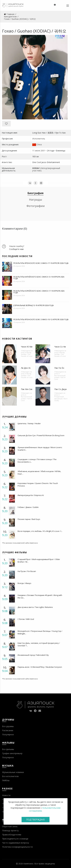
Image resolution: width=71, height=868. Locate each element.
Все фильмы (8, 749)
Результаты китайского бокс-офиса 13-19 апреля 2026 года (39, 278)
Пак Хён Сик (27, 389)
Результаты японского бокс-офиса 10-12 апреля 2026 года (41, 319)
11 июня (36, 151)
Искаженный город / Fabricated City (33, 655)
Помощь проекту (10, 830)
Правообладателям (12, 835)
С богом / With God (26, 619)
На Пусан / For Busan (27, 571)
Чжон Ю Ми (27, 347)
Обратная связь (10, 826)
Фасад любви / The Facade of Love (27, 354)
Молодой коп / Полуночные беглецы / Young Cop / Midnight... (40, 632)
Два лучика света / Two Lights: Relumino (35, 607)
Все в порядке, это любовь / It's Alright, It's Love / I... (40, 531)
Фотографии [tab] (36, 206)
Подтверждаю (35, 820)
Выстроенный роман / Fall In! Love (60, 377)
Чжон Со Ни (60, 347)
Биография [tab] (35, 193)
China (39, 145)
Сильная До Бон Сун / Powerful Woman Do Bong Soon (41, 435)
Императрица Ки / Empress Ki (31, 495)
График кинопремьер (12, 753)
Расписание (8, 730)
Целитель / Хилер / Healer (29, 423)
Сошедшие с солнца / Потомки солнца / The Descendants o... (37, 461)
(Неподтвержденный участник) (46, 169)
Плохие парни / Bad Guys (29, 519)
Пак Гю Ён (59, 368)
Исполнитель (39, 139)
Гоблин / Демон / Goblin (28, 507)
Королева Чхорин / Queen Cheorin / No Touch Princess (38, 485)
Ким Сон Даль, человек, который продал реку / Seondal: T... (39, 644)
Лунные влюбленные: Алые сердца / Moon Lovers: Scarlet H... (40, 449)
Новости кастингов (17, 339)
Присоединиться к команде (15, 839)
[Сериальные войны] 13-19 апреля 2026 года (34, 305)
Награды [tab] (36, 200)
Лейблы (6, 780)
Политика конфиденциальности (17, 847)
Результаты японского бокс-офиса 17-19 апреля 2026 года (41, 263)
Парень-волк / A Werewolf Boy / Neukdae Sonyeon (40, 667)
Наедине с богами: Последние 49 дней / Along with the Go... (40, 596)
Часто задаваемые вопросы (16, 843)
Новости (6, 795)
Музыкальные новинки (13, 772)
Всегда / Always (24, 583)
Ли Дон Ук (26, 368)
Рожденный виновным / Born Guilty (61, 398)
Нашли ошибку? (17, 246)
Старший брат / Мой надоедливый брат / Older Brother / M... (39, 561)
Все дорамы (8, 726)
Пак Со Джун (61, 389)
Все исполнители (10, 776)
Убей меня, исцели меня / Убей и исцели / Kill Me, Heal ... (39, 473)
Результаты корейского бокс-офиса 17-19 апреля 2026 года (39, 292)
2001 (43, 151)
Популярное (8, 734)
